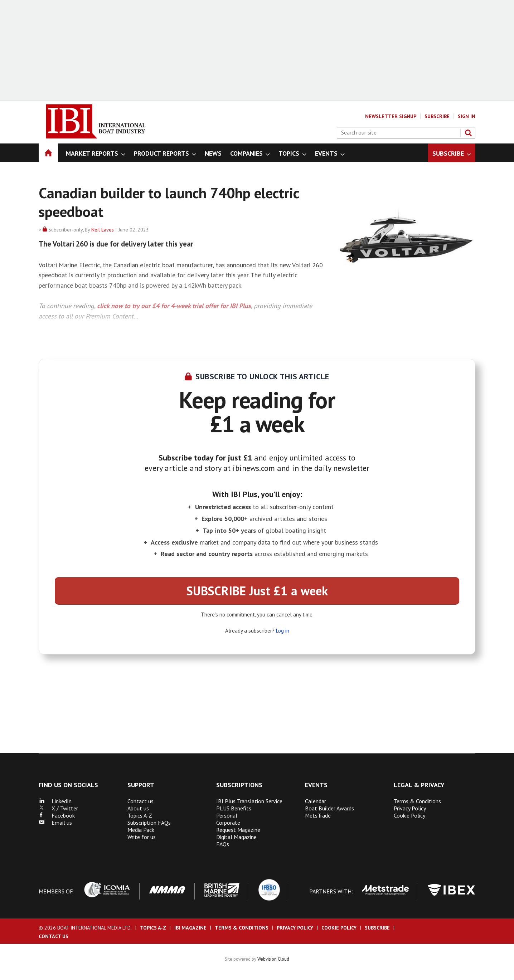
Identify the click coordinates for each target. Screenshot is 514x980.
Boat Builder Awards (329, 808)
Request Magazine (238, 830)
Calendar (316, 801)
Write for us (142, 837)
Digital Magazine (236, 837)
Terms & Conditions (417, 801)
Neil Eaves (103, 230)
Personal (227, 815)
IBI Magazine (190, 928)
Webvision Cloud (273, 959)
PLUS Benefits (234, 808)
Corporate (228, 823)
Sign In (467, 116)
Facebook (57, 815)
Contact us (140, 801)
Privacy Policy (410, 808)
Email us (55, 823)
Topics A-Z (140, 815)
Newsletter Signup (391, 116)
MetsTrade (318, 815)
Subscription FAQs (149, 823)
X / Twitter (58, 808)
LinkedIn (55, 801)
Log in (283, 631)
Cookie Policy (409, 815)
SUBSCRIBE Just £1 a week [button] (257, 591)
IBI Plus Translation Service (249, 801)
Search (468, 133)
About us (138, 808)
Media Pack (141, 830)
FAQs (223, 844)
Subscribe (437, 116)
